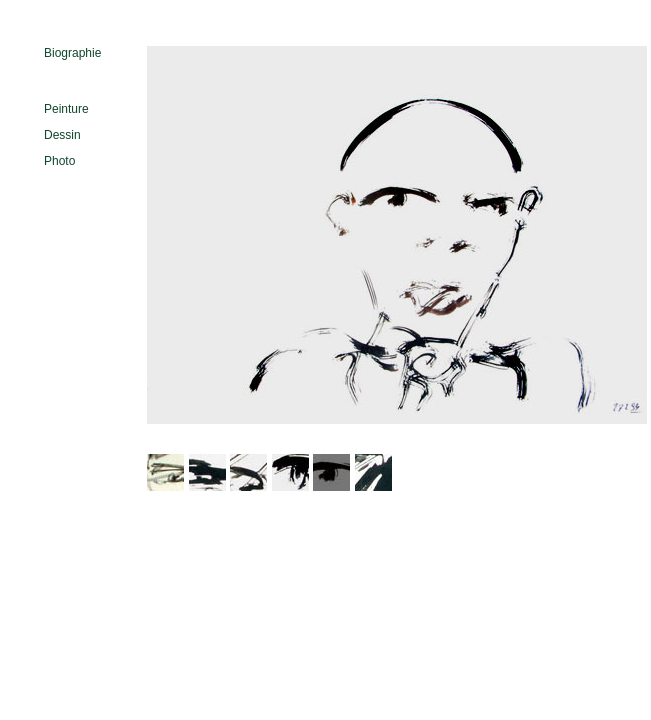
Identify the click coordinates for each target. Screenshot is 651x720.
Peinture (66, 109)
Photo (59, 161)
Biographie (72, 53)
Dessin (62, 135)
